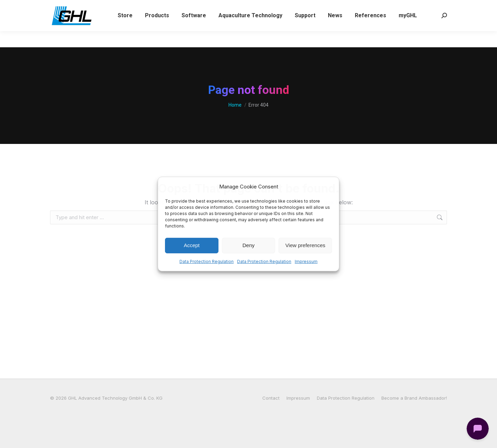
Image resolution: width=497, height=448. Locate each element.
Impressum (306, 261)
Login (318, 8)
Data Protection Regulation (207, 261)
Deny (248, 245)
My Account (351, 8)
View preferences (305, 245)
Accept (192, 245)
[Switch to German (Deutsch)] (423, 8)
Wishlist (290, 8)
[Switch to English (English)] (389, 8)
